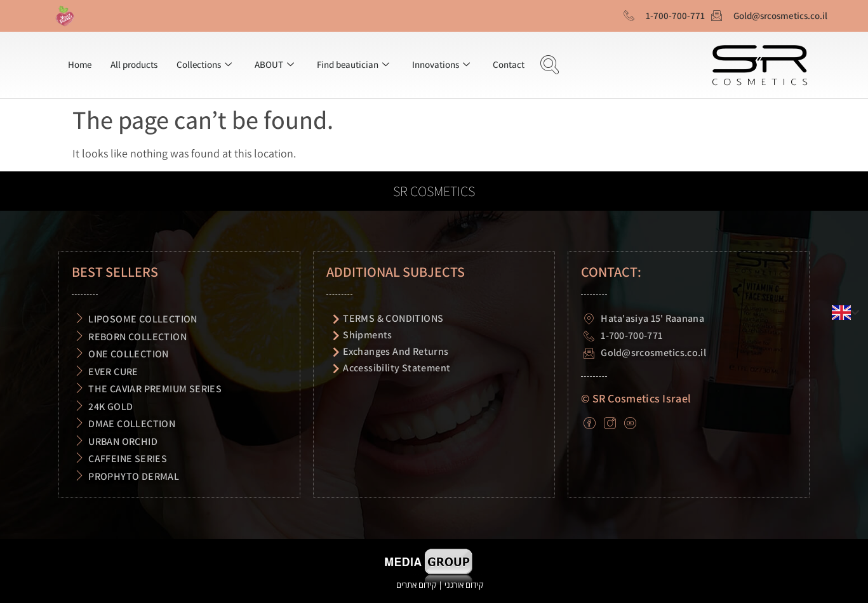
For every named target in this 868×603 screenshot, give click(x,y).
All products (134, 64)
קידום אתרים (416, 585)
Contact (509, 64)
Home (80, 64)
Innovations (441, 64)
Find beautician (353, 64)
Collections (204, 64)
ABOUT (274, 64)
